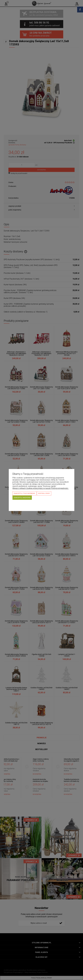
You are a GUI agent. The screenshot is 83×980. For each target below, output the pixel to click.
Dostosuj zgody (44, 493)
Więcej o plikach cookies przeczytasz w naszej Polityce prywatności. (41, 488)
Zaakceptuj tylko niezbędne (24, 493)
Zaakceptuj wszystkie (22, 498)
